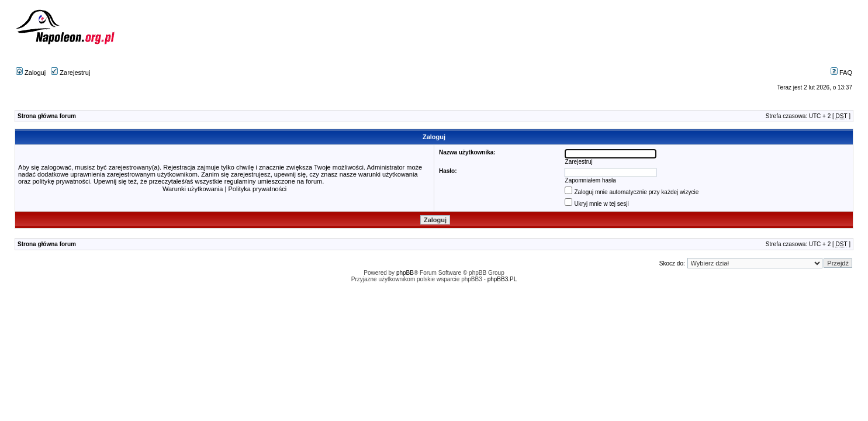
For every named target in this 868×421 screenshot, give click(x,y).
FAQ (841, 73)
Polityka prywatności (257, 189)
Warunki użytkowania (193, 189)
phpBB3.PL (502, 279)
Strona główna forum (47, 116)
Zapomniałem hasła (591, 180)
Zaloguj (31, 73)
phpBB (405, 273)
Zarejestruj (70, 73)
